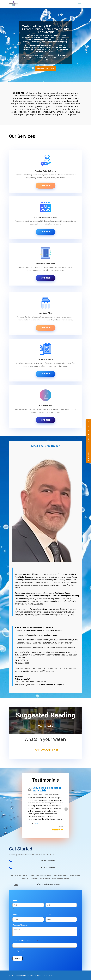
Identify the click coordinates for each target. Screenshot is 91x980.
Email (16, 915)
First (14, 909)
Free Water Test (45, 68)
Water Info (45, 726)
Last (47, 909)
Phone (48, 915)
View (36, 823)
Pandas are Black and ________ (25, 941)
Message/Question (20, 925)
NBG (51, 975)
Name (15, 900)
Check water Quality (88, 441)
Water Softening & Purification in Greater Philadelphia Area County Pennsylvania (45, 29)
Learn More (46, 186)
